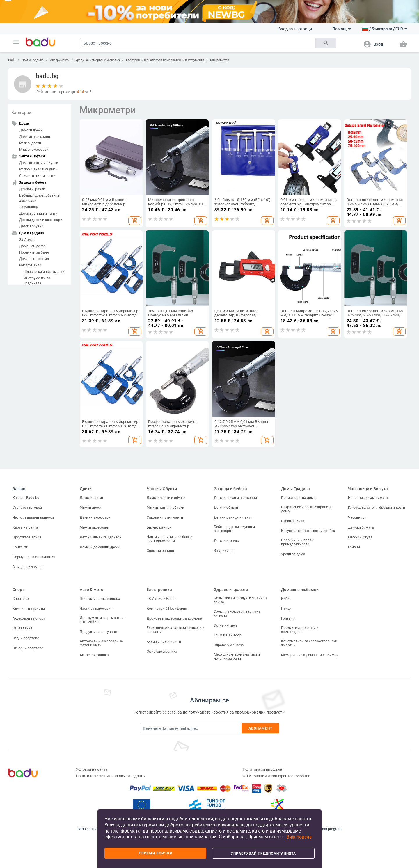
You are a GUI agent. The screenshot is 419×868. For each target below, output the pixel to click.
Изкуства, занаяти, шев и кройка (308, 531)
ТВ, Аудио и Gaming (163, 599)
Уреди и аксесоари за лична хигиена (237, 613)
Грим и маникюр (228, 635)
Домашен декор (32, 246)
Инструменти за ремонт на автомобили (102, 620)
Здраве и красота (231, 590)
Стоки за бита (293, 521)
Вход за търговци (295, 29)
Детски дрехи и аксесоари (41, 220)
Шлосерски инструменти (44, 272)
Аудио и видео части (164, 642)
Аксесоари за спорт (29, 618)
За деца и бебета (230, 489)
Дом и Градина (33, 60)
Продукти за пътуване (98, 632)
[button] (16, 42)
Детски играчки (32, 189)
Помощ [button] (342, 29)
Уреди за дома (293, 554)
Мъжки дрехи (30, 143)
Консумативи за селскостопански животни (309, 643)
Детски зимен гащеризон (101, 537)
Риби (285, 599)
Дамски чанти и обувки (39, 163)
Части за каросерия (96, 609)
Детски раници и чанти (38, 214)
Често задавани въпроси (33, 517)
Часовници (357, 517)
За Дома (26, 240)
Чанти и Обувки (162, 489)
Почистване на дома (298, 498)
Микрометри (220, 60)
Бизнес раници (159, 527)
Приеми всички (156, 853)
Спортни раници (160, 551)
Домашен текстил (34, 259)
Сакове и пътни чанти (37, 176)
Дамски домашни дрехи (100, 547)
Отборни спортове (28, 648)
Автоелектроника (94, 655)
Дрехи (86, 489)
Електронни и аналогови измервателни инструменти (165, 60)
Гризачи (288, 618)
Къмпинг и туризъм (29, 609)
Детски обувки (31, 226)
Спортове (21, 599)
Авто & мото (92, 590)
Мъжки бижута (360, 537)
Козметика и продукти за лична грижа (240, 600)
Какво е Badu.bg (26, 498)
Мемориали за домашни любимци (310, 655)
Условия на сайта (92, 769)
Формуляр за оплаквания (34, 557)
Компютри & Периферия (167, 609)
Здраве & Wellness (229, 645)
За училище (29, 207)
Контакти (20, 547)
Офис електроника (162, 652)
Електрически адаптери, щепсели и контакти (176, 630)
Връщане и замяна (28, 567)
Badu (12, 60)
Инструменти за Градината (37, 281)
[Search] (198, 43)
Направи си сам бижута (368, 498)
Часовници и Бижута (368, 489)
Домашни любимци (300, 590)
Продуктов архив (27, 537)
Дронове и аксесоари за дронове (174, 618)
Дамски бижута (361, 527)
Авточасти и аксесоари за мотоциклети (101, 643)
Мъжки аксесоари (34, 150)
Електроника (159, 590)
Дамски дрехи (31, 130)
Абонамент (261, 728)
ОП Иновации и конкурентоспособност (277, 776)
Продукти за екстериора (100, 599)
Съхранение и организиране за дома (307, 509)
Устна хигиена (226, 625)
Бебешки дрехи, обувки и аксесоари (40, 198)
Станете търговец (27, 508)
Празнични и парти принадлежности (297, 542)
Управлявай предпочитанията (263, 853)
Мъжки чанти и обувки (38, 169)
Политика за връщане (262, 769)
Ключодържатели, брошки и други (377, 508)
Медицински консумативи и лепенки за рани (237, 657)
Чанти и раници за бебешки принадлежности (170, 539)
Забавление (22, 628)
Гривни (354, 547)
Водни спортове (26, 638)
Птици (286, 609)
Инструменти (60, 60)
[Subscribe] (191, 728)
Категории (21, 113)
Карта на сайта (25, 527)
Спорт (18, 590)
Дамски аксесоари (35, 137)
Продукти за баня (34, 252)
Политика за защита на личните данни (111, 776)
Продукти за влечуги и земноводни (300, 630)
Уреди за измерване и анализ (98, 60)
